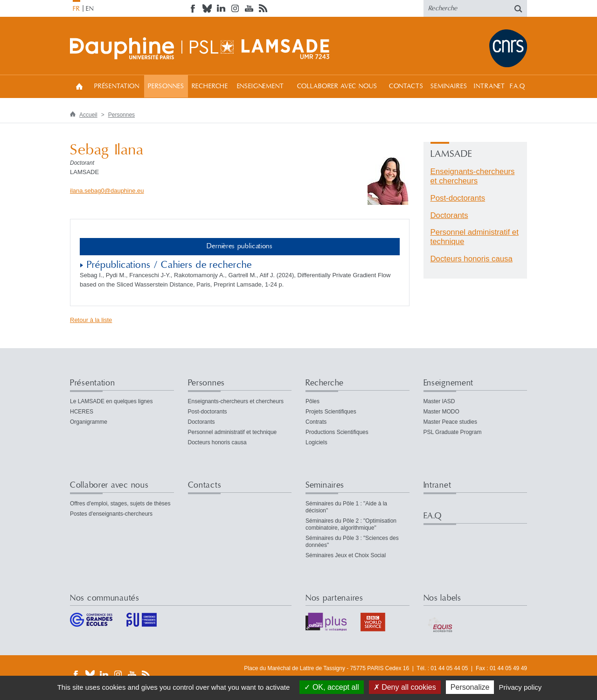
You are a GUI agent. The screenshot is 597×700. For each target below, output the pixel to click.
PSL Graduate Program (453, 432)
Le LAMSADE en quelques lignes (111, 401)
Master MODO (441, 412)
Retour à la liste (91, 320)
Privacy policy (521, 687)
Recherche (210, 86)
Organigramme (89, 422)
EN (90, 9)
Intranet (489, 86)
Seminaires (449, 86)
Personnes (166, 86)
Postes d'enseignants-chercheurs (111, 514)
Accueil (79, 86)
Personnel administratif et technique (233, 432)
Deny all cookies (405, 687)
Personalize (470, 687)
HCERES (82, 412)
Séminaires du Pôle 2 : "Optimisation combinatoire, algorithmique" (351, 524)
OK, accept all (331, 687)
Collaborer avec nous (337, 86)
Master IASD (439, 401)
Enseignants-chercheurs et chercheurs (473, 176)
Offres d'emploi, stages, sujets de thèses (120, 504)
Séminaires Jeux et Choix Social (346, 555)
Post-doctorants (458, 198)
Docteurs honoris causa (472, 259)
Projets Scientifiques (331, 412)
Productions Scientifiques (337, 432)
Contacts (406, 86)
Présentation (117, 86)
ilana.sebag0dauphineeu (107, 191)
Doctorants (449, 215)
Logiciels (316, 442)
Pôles (312, 401)
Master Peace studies (450, 422)
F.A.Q (517, 86)
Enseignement (260, 86)
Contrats (316, 422)
